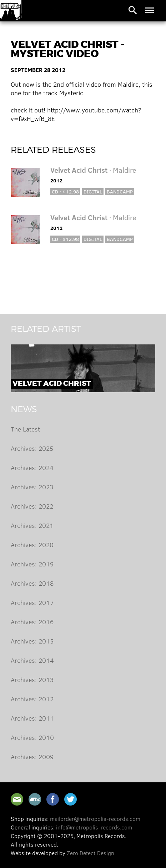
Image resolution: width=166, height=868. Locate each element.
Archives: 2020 (32, 545)
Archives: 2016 (32, 622)
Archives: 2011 (32, 718)
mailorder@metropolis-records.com (95, 819)
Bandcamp (120, 191)
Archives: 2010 (32, 737)
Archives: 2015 (32, 641)
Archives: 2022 (32, 506)
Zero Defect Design (90, 853)
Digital (93, 191)
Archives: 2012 (32, 699)
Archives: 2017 (32, 602)
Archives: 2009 (32, 757)
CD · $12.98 (65, 191)
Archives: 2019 (32, 564)
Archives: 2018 (32, 583)
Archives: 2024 (32, 468)
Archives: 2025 (32, 448)
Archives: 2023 (32, 487)
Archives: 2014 (32, 660)
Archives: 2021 (32, 525)
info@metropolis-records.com (94, 827)
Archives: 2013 (32, 680)
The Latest (25, 429)
